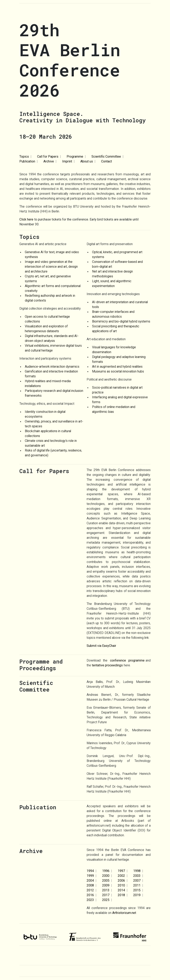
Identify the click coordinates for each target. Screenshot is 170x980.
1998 (137, 871)
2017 (106, 895)
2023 (90, 900)
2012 (90, 890)
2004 (90, 881)
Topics (24, 157)
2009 (106, 885)
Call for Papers (48, 157)
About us (87, 161)
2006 (121, 881)
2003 (137, 876)
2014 (121, 890)
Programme (75, 157)
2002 (121, 876)
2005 (106, 881)
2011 (137, 885)
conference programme (127, 660)
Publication (27, 161)
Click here (26, 219)
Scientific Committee (106, 157)
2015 (137, 890)
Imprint (67, 161)
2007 (137, 881)
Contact (107, 161)
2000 (106, 876)
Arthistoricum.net (124, 913)
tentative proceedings (107, 665)
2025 (106, 900)
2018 (121, 895)
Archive (49, 161)
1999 (90, 876)
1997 (121, 871)
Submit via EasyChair (101, 646)
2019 (137, 895)
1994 (90, 871)
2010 (121, 885)
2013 (106, 890)
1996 (106, 871)
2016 (90, 895)
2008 (90, 885)
